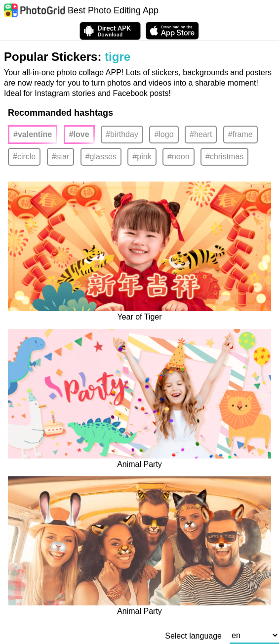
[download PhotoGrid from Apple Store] (172, 31)
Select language (193, 636)
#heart (201, 134)
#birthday (122, 134)
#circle (24, 157)
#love (79, 134)
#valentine (33, 134)
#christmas (224, 157)
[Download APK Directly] (110, 31)
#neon (179, 157)
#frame (240, 134)
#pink (142, 157)
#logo (164, 134)
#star (61, 157)
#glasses (101, 157)
